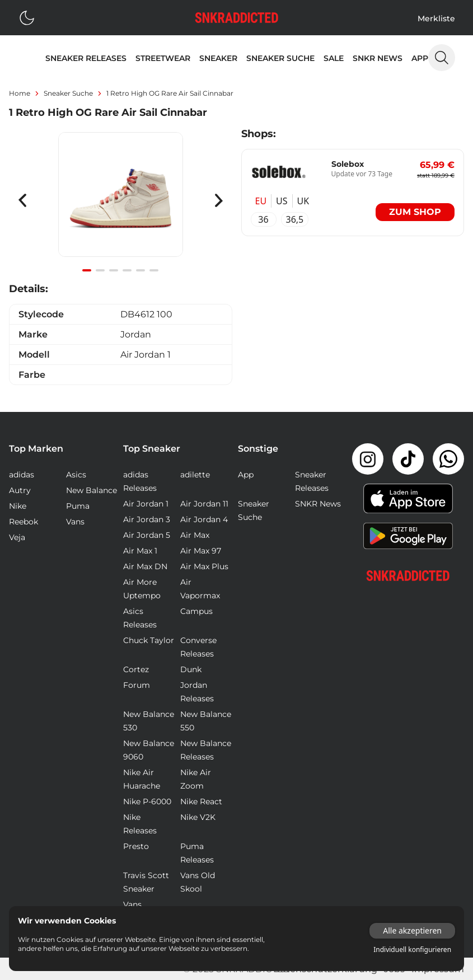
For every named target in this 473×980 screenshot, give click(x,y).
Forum (137, 685)
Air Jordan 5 (147, 535)
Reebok (24, 522)
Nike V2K (198, 817)
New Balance (92, 490)
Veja (17, 537)
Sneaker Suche (280, 58)
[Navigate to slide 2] (100, 270)
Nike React (201, 801)
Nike (18, 506)
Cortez (136, 669)
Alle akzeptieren (412, 930)
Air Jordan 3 (147, 519)
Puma (78, 506)
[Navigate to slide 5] (141, 270)
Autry (20, 490)
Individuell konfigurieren (412, 950)
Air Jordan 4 (204, 519)
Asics (76, 475)
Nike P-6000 (147, 801)
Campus (196, 611)
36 (263, 219)
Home (20, 93)
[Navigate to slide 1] (87, 270)
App (420, 58)
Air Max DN (145, 566)
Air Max (195, 535)
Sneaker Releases (86, 58)
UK (303, 201)
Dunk (191, 669)
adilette (195, 475)
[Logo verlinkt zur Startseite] (237, 18)
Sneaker (218, 58)
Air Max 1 (140, 551)
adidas (22, 475)
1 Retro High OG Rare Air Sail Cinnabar (170, 93)
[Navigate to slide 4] (127, 270)
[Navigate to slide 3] (114, 270)
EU (261, 201)
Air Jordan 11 (204, 504)
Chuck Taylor (149, 640)
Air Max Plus (204, 566)
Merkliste (436, 18)
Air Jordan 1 (146, 504)
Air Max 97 (201, 551)
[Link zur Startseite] (408, 576)
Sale (334, 58)
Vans (75, 522)
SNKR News (378, 58)
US (282, 201)
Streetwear (163, 58)
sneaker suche (68, 93)
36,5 (295, 219)
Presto (136, 846)
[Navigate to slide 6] (154, 270)
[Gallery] (121, 201)
